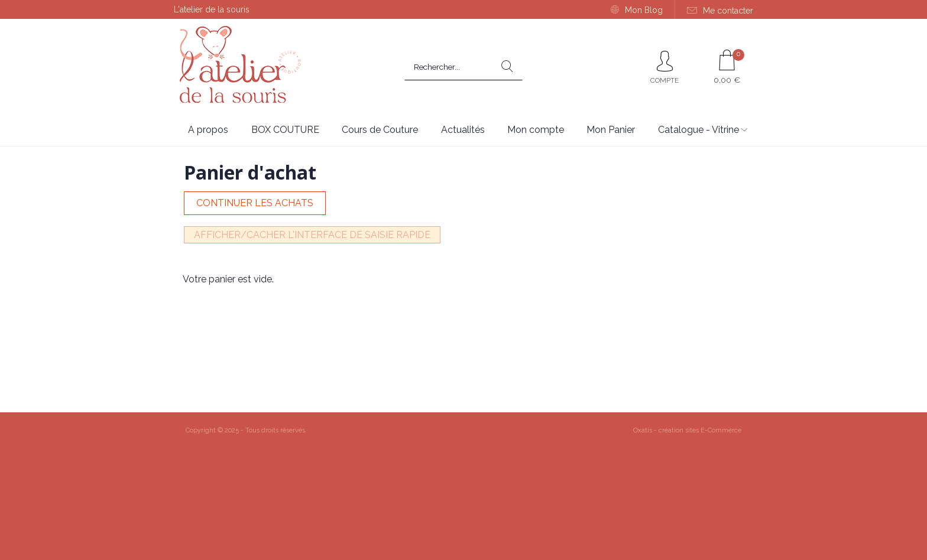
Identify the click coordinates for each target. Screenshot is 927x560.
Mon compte (536, 130)
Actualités (463, 130)
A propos (208, 130)
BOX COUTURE (285, 130)
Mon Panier (611, 130)
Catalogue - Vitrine (699, 130)
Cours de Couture (380, 130)
